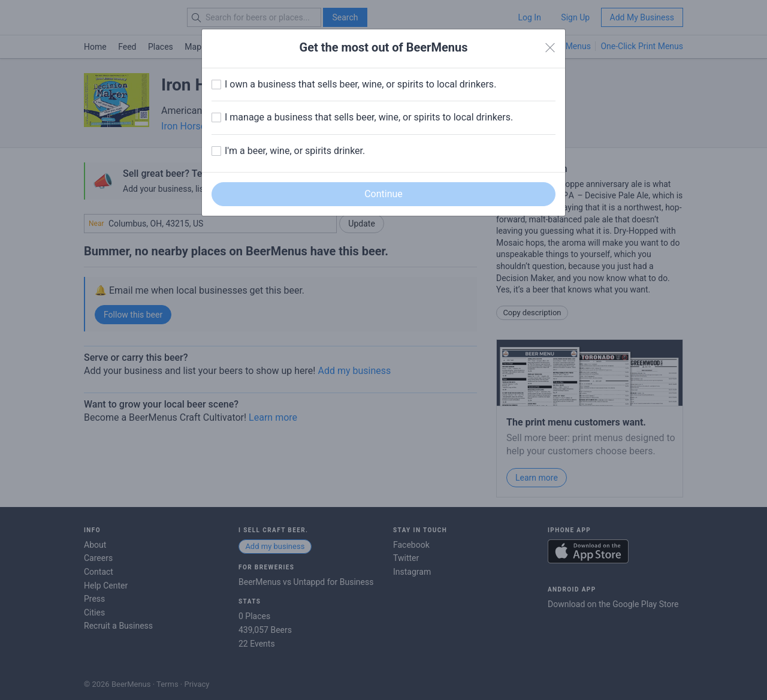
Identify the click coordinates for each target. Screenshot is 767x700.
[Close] (550, 48)
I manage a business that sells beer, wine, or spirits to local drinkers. (369, 117)
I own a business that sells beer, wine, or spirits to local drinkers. (360, 84)
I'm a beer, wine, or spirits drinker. (295, 151)
